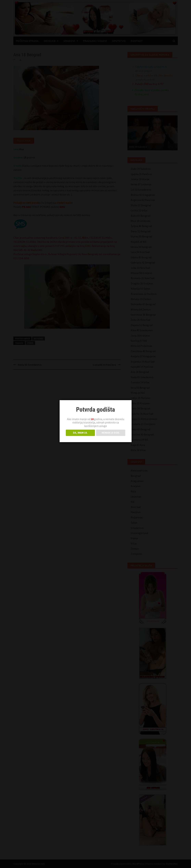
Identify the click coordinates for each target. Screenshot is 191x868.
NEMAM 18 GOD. (111, 433)
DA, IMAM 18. (80, 433)
